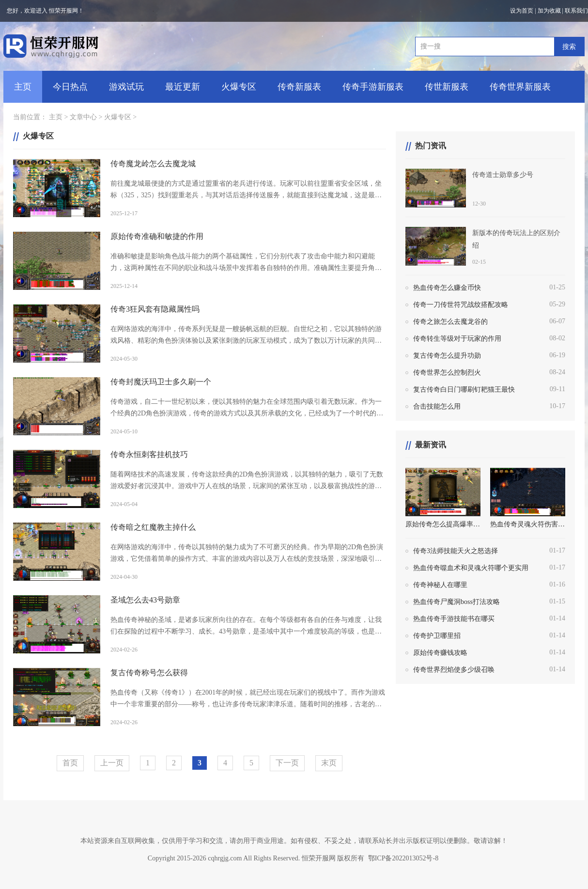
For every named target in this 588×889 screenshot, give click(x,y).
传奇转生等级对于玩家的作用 (457, 339)
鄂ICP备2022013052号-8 (403, 858)
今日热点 (70, 87)
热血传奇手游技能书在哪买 (454, 619)
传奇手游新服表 (373, 87)
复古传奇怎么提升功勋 (447, 356)
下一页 (287, 763)
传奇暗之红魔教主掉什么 (153, 527)
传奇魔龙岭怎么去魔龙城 (153, 164)
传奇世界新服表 (520, 87)
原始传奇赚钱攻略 (440, 653)
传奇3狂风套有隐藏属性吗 (155, 309)
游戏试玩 (126, 87)
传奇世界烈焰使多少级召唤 (454, 670)
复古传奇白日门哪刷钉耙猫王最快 (464, 389)
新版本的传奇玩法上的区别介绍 (516, 239)
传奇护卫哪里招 (437, 636)
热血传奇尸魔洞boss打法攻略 (456, 602)
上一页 (112, 763)
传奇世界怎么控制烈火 (447, 373)
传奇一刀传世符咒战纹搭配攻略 (461, 305)
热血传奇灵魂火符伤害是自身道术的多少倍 (528, 524)
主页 (23, 87)
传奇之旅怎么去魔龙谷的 (450, 322)
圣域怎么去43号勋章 (145, 600)
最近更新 (183, 87)
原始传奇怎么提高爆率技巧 (443, 524)
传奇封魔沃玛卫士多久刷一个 (161, 382)
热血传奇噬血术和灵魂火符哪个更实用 (471, 568)
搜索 (569, 47)
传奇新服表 (299, 87)
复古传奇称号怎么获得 (149, 673)
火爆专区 (239, 87)
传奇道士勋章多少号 (503, 175)
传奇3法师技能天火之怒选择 (456, 551)
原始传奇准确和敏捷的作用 (157, 236)
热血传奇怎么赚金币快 (447, 288)
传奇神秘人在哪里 (440, 585)
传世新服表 (447, 87)
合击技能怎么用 (437, 406)
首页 (70, 763)
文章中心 (83, 117)
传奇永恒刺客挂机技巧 (149, 454)
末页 (329, 763)
